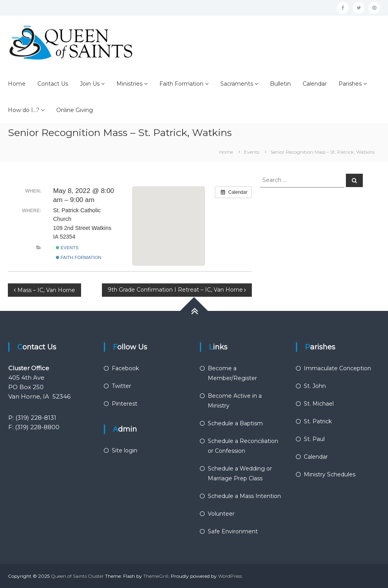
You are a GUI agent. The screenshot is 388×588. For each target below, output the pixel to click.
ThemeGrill (156, 576)
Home (17, 84)
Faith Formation (181, 84)
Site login (125, 450)
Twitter (121, 386)
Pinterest (125, 404)
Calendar (315, 84)
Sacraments (237, 84)
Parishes (350, 84)
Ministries (129, 84)
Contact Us (53, 84)
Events (67, 248)
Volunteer (221, 514)
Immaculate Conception (337, 368)
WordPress (230, 576)
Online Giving (75, 110)
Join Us (90, 84)
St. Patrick (318, 421)
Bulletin (280, 84)
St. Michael (319, 404)
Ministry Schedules (330, 474)
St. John (315, 386)
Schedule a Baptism (235, 423)
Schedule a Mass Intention (244, 496)
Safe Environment (233, 531)
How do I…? (24, 110)
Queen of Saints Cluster (77, 576)
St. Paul (314, 439)
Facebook (125, 368)
